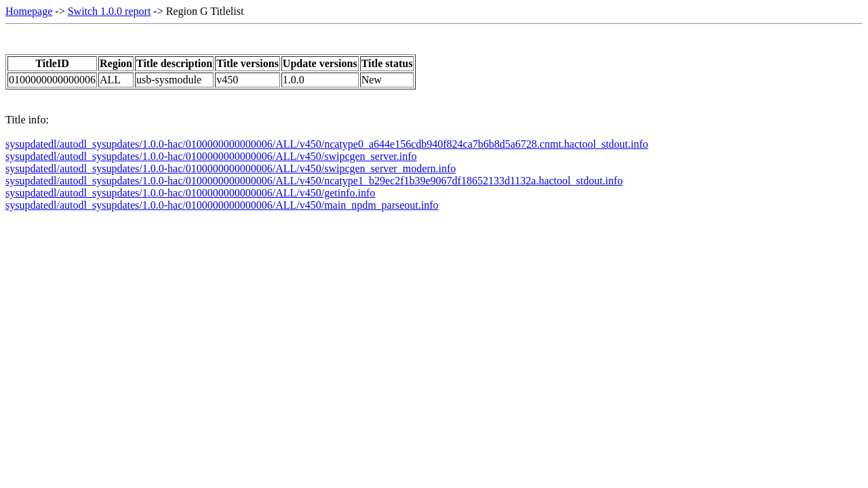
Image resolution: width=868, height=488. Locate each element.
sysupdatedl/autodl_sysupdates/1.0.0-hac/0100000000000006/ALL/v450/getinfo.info (190, 193)
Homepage (29, 11)
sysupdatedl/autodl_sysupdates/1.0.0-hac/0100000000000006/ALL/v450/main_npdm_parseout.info (222, 205)
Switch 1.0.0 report (110, 11)
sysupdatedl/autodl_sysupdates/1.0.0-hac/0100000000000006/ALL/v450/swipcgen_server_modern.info (231, 168)
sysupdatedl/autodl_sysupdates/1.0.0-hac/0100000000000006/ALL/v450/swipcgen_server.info (211, 156)
